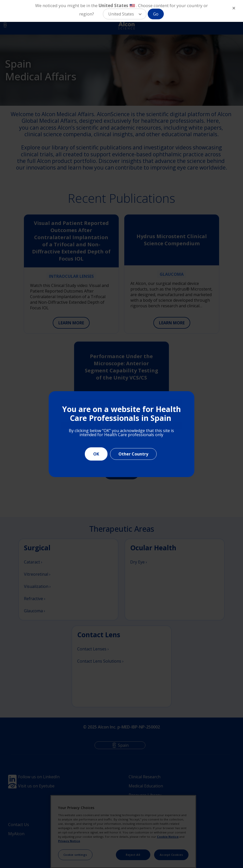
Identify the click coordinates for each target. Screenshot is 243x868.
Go (156, 14)
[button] (125, 14)
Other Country (133, 454)
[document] (121, 434)
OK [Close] (96, 454)
